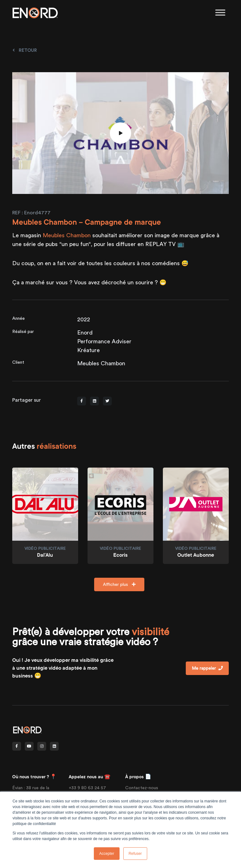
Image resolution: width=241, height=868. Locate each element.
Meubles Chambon (67, 235)
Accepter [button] (107, 854)
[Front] (27, 729)
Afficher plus (119, 584)
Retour (25, 50)
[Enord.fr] (35, 12)
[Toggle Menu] (220, 12)
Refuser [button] (135, 854)
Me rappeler (207, 668)
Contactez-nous (142, 788)
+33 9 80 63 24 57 (87, 788)
